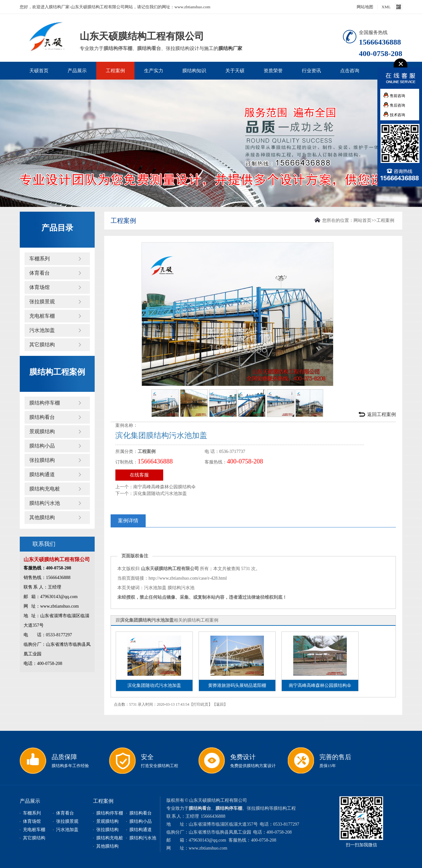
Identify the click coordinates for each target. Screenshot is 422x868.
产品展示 (77, 71)
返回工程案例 (382, 414)
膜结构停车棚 (118, 48)
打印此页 (201, 704)
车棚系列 (40, 259)
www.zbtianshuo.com (208, 848)
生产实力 (154, 71)
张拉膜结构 (42, 460)
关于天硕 (235, 71)
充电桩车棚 (42, 316)
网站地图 (365, 7)
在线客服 (139, 475)
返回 (220, 704)
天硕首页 (39, 71)
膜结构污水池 (45, 503)
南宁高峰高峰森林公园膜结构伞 (164, 487)
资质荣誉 (273, 71)
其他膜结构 (42, 517)
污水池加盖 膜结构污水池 (169, 588)
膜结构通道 (42, 474)
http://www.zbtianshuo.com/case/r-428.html (188, 578)
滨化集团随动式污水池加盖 (160, 494)
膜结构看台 (149, 48)
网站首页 (362, 220)
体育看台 (40, 273)
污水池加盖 (42, 330)
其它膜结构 (42, 345)
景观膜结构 (42, 431)
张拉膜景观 (42, 302)
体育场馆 (40, 287)
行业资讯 (311, 71)
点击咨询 (350, 71)
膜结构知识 (194, 71)
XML (386, 7)
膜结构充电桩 (45, 489)
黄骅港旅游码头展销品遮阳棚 (237, 685)
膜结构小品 (42, 446)
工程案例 (115, 71)
